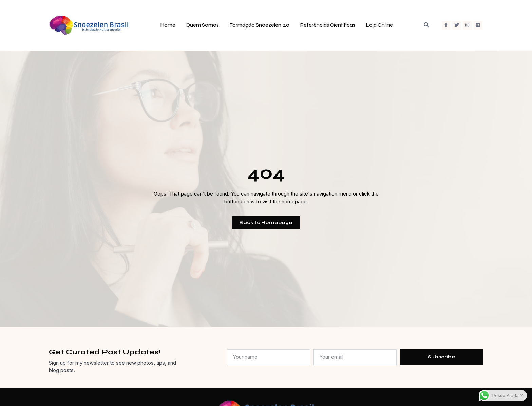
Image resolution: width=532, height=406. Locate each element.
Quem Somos (203, 25)
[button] (426, 25)
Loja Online (379, 25)
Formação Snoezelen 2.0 (260, 25)
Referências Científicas (328, 25)
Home (168, 25)
